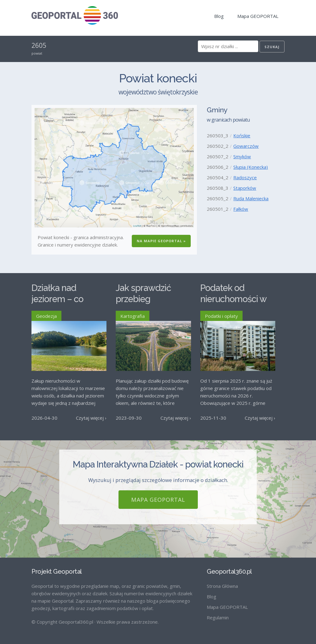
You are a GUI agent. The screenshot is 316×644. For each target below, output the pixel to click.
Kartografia (133, 316)
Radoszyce (245, 177)
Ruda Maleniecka (251, 198)
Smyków (242, 156)
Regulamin (218, 617)
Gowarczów (246, 146)
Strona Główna (222, 586)
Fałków (241, 209)
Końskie (242, 135)
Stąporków (245, 188)
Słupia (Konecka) (251, 167)
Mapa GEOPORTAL (258, 16)
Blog (219, 16)
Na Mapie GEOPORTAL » (161, 241)
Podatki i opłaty (221, 316)
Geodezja (46, 316)
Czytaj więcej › (91, 418)
